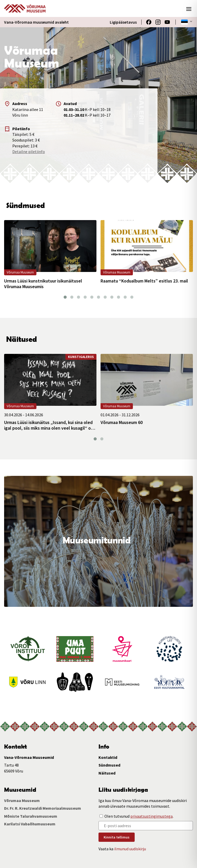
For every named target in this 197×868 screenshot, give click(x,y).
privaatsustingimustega (151, 816)
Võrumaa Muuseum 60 (122, 422)
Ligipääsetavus (123, 22)
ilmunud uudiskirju (130, 849)
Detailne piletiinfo (29, 152)
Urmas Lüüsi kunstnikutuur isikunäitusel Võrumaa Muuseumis (43, 284)
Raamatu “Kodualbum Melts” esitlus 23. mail (144, 281)
